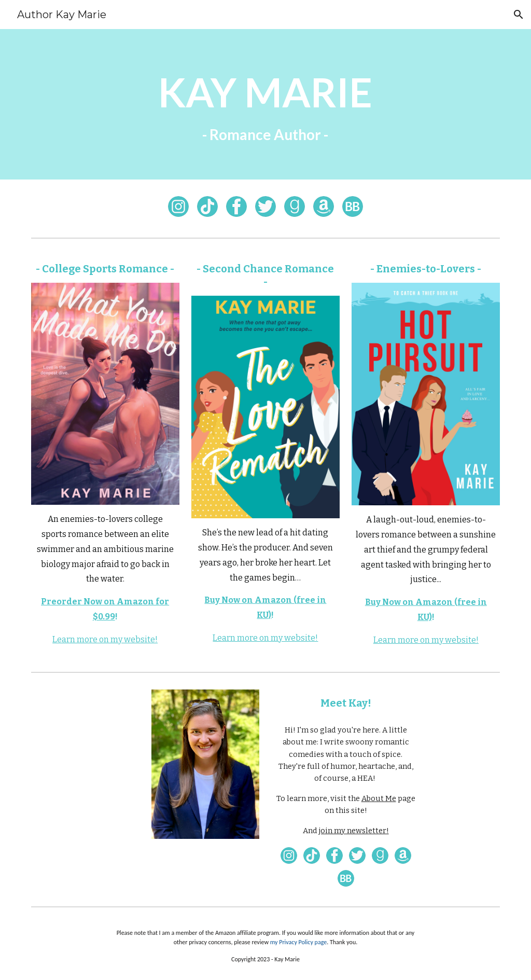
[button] (519, 15)
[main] (265, 104)
